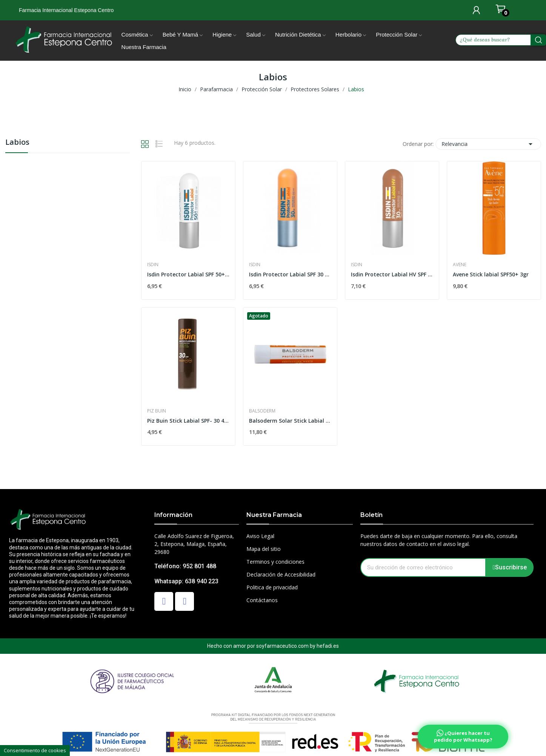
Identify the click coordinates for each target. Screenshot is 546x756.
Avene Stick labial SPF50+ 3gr (491, 274)
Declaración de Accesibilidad (281, 574)
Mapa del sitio (264, 549)
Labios (17, 143)
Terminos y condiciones (275, 562)
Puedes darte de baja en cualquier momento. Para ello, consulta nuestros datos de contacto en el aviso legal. (439, 540)
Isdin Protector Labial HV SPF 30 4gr (392, 274)
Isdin (153, 265)
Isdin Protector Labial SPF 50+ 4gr (188, 274)
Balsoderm (262, 411)
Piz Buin (157, 411)
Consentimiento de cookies (35, 750)
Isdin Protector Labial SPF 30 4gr (290, 274)
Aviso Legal (260, 536)
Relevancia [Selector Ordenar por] (488, 144)
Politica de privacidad (272, 587)
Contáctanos (262, 600)
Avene (460, 265)
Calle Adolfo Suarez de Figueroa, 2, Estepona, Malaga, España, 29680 (194, 544)
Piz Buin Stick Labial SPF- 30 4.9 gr (188, 421)
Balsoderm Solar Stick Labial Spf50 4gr (290, 421)
